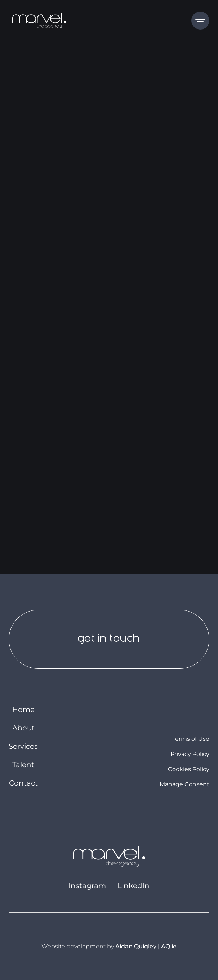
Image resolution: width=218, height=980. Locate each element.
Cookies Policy (189, 769)
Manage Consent (184, 784)
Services (23, 746)
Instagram (87, 886)
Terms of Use (191, 739)
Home (23, 710)
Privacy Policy (190, 754)
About (23, 728)
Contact (23, 783)
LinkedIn (134, 886)
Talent (23, 765)
